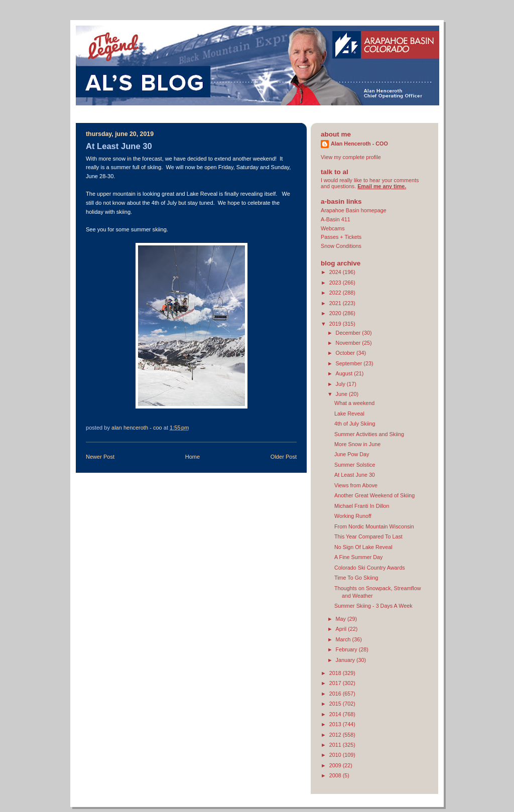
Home (192, 457)
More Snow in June (357, 444)
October (346, 353)
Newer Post (100, 457)
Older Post (284, 457)
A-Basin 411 (336, 219)
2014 (336, 714)
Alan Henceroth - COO (359, 144)
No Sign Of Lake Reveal (363, 547)
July (341, 384)
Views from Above (356, 485)
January (346, 660)
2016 (336, 694)
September (350, 363)
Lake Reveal (349, 414)
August (345, 373)
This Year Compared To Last (368, 536)
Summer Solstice (355, 465)
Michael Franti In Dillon (362, 506)
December (349, 333)
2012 (336, 735)
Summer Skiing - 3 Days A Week (373, 606)
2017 (336, 683)
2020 (336, 313)
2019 (336, 324)
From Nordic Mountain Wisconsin (374, 526)
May (342, 619)
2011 (336, 745)
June (342, 394)
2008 (336, 775)
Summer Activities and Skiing (369, 434)
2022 (336, 293)
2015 (336, 704)
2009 (336, 765)
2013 (336, 724)
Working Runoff (353, 516)
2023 (336, 283)
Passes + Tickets (341, 237)
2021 (336, 303)
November (349, 343)
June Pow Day (352, 454)
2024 (336, 272)
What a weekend (354, 403)
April (342, 629)
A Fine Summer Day (358, 557)
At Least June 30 (355, 475)
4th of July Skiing (355, 424)
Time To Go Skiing (356, 578)
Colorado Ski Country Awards (370, 568)
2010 (336, 755)
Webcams (333, 228)
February (347, 649)
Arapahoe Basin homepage (354, 210)
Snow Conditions (341, 246)
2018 (336, 673)
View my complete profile (351, 157)
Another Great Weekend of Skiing (374, 495)
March (344, 639)
